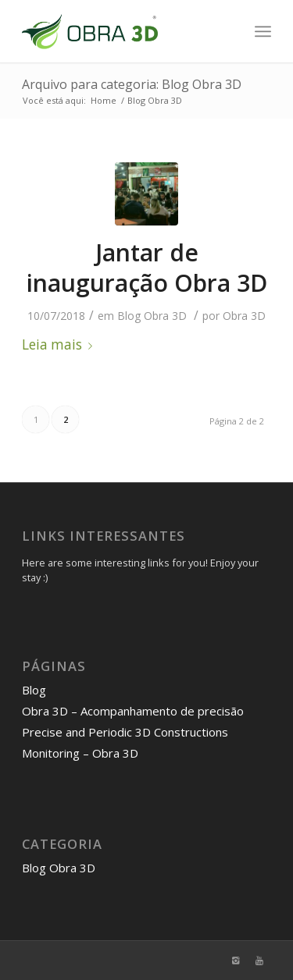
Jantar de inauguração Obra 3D (147, 268)
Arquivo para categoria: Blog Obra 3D (132, 84)
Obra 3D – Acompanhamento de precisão (133, 711)
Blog (34, 690)
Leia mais (60, 344)
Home (104, 100)
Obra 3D (244, 316)
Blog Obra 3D (152, 316)
